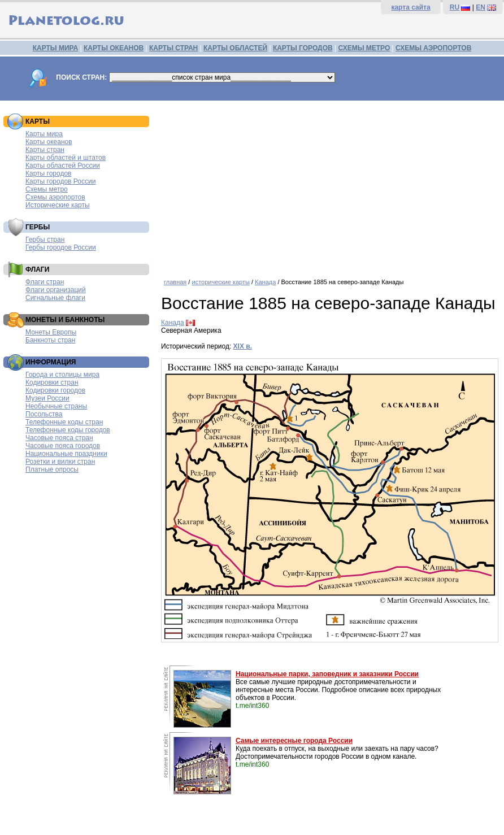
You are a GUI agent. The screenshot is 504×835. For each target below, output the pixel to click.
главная (175, 282)
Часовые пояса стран (59, 438)
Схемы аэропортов (55, 197)
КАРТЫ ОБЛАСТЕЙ (235, 48)
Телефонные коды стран (64, 422)
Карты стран (45, 150)
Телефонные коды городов (68, 430)
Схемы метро (47, 189)
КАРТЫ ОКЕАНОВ (114, 48)
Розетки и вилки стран (60, 462)
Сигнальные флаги (55, 298)
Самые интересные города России (294, 741)
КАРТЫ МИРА (55, 48)
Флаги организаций (56, 290)
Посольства (44, 414)
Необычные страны (56, 406)
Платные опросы (52, 469)
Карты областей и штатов (66, 158)
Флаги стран (45, 282)
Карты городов (48, 173)
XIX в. (243, 346)
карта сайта (410, 7)
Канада (265, 282)
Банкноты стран (50, 340)
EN (481, 7)
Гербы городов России (61, 247)
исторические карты (220, 282)
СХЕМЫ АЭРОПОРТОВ (433, 48)
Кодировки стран (52, 382)
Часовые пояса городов (63, 446)
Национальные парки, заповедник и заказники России (327, 674)
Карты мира (44, 134)
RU (455, 7)
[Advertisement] (330, 185)
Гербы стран (45, 240)
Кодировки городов (55, 390)
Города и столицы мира (62, 375)
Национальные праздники (66, 454)
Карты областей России (63, 166)
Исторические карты (58, 205)
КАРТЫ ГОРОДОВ (303, 48)
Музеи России (47, 398)
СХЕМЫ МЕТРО (364, 48)
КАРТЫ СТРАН (173, 48)
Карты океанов (49, 142)
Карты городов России (60, 181)
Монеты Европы (51, 332)
